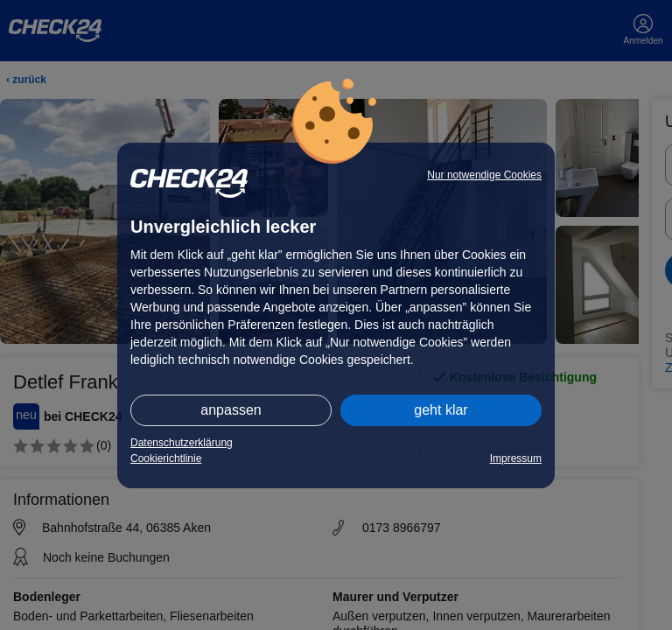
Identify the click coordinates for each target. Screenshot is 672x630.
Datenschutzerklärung (182, 443)
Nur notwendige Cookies (484, 175)
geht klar (441, 410)
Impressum (516, 458)
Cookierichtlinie (166, 458)
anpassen (231, 410)
